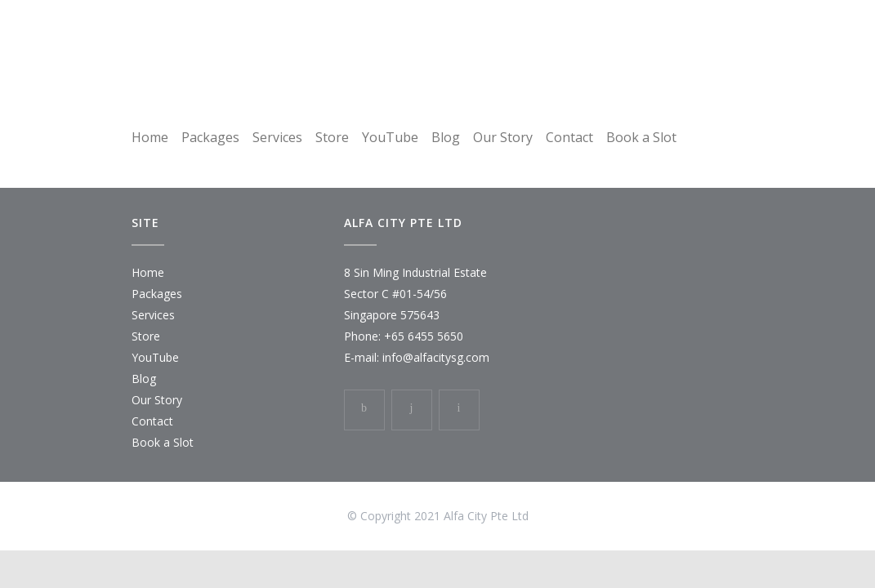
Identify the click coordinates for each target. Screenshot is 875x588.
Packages (210, 137)
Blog (446, 137)
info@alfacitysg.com (436, 357)
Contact (569, 137)
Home (150, 137)
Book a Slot (641, 137)
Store (332, 137)
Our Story (503, 137)
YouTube (390, 137)
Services (277, 137)
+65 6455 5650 (424, 336)
